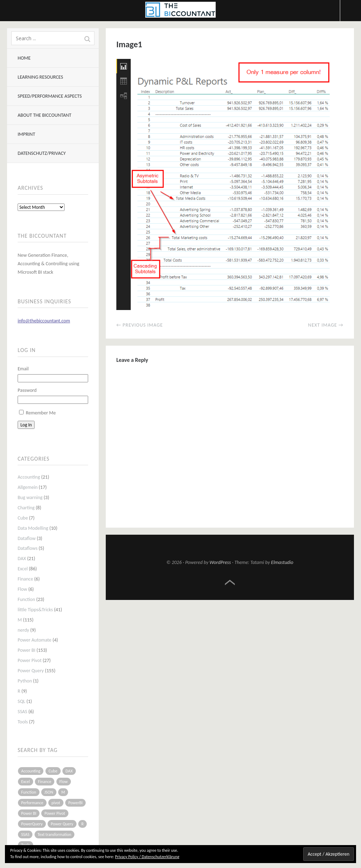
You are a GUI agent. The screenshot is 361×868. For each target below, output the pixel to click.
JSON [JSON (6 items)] (49, 792)
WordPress (220, 562)
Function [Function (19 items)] (29, 792)
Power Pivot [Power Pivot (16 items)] (55, 813)
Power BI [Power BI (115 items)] (29, 813)
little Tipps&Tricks (35, 610)
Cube (23, 518)
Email (23, 369)
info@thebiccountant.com (44, 321)
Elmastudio (282, 562)
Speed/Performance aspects (50, 96)
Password (27, 390)
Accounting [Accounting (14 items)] (31, 771)
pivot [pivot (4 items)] (56, 803)
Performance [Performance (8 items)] (32, 803)
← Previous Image (140, 325)
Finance (25, 579)
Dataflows (27, 548)
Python (25, 681)
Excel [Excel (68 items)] (26, 782)
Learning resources (40, 77)
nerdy (23, 630)
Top (230, 583)
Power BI (26, 650)
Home (24, 58)
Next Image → (326, 325)
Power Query (31, 671)
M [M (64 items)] (63, 792)
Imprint (26, 134)
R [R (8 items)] (83, 824)
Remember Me (41, 413)
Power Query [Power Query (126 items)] (62, 824)
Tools (23, 722)
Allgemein (28, 487)
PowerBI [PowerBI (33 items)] (75, 803)
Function (26, 599)
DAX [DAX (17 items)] (69, 771)
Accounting (29, 477)
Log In (26, 425)
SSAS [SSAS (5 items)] (25, 834)
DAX (22, 559)
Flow (22, 589)
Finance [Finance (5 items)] (45, 782)
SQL (22, 701)
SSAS (22, 712)
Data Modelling (33, 528)
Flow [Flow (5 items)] (64, 782)
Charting (26, 508)
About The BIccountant (44, 115)
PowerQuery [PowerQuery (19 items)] (32, 824)
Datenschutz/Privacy (42, 153)
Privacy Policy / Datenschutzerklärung (147, 857)
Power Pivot (30, 660)
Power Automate (35, 640)
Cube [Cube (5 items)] (53, 771)
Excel (23, 569)
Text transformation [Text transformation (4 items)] (55, 834)
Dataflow (27, 538)
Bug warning (30, 497)
